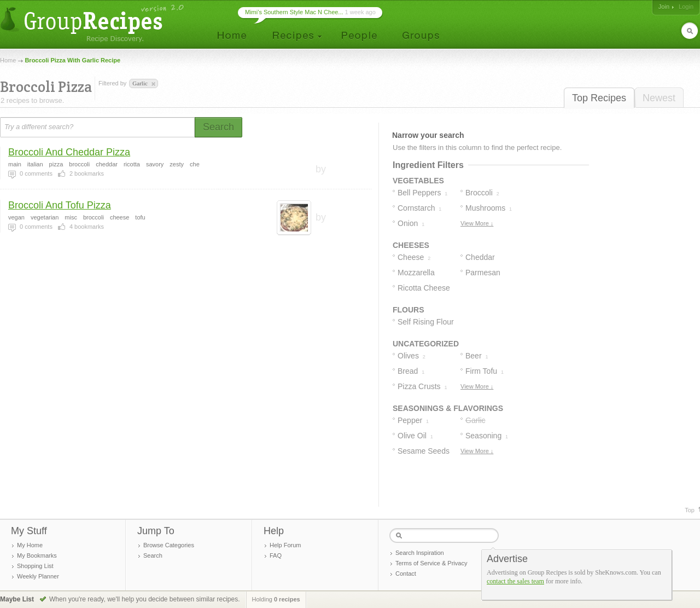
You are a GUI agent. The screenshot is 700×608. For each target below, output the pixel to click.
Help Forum (285, 545)
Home (8, 60)
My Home (30, 545)
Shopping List (35, 566)
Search (153, 555)
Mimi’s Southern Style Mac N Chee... (294, 12)
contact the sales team (515, 581)
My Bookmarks (37, 555)
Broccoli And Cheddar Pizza (69, 152)
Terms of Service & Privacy (431, 563)
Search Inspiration (420, 553)
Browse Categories (169, 545)
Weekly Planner (38, 576)
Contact (406, 574)
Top (690, 510)
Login (686, 7)
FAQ (276, 555)
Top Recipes (599, 98)
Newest (659, 98)
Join (664, 7)
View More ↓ (477, 223)
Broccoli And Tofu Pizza (60, 205)
